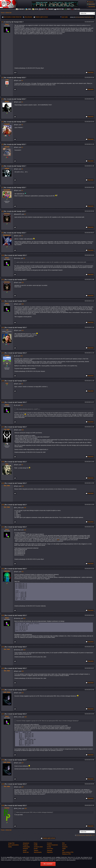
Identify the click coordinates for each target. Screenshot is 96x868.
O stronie (49, 851)
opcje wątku (65, 17)
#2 (3, 78)
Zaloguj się (91, 2)
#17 (3, 427)
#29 (3, 792)
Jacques (7, 355)
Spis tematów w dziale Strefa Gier (12, 17)
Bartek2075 (7, 190)
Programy (50, 9)
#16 (3, 402)
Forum (28, 9)
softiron (7, 169)
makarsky (7, 571)
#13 (3, 327)
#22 (3, 569)
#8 (3, 211)
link (58, 540)
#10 (3, 255)
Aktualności (20, 9)
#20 (3, 505)
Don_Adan (7, 486)
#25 (3, 674)
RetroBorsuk (7, 235)
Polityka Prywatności (52, 853)
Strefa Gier (76, 9)
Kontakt (49, 855)
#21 (3, 527)
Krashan (7, 816)
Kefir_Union (7, 698)
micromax (7, 214)
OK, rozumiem (48, 864)
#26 (3, 695)
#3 (3, 99)
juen (7, 383)
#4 (3, 122)
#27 (3, 719)
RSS (63, 851)
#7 (3, 187)
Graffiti (42, 9)
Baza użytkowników (13, 853)
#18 (3, 462)
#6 (3, 166)
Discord (64, 853)
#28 (3, 768)
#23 (3, 619)
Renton (7, 102)
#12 (3, 301)
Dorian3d (7, 124)
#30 (3, 814)
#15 (3, 381)
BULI (7, 464)
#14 (3, 353)
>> (93, 17)
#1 (3, 22)
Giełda (35, 9)
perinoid (7, 147)
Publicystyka (59, 9)
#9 (3, 233)
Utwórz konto (92, 4)
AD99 (7, 80)
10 (90, 17)
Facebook (65, 855)
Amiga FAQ (11, 851)
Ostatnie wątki (41, 17)
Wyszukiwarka (92, 7)
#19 (3, 483)
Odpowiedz (90, 72)
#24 (3, 652)
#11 (3, 280)
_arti (7, 330)
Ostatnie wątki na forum (48, 847)
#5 (3, 144)
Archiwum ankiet (38, 855)
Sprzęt (68, 9)
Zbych (7, 24)
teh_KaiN (7, 429)
